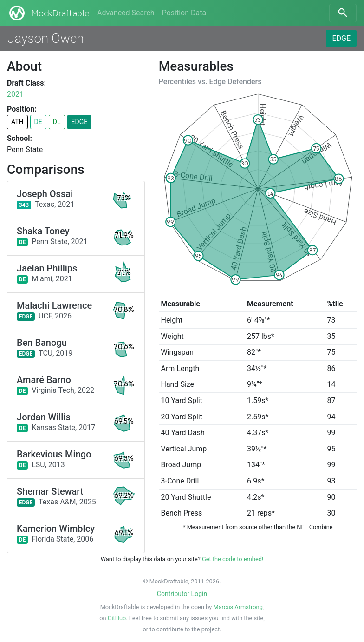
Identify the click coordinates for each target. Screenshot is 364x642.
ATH (17, 122)
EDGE (341, 38)
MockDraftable (49, 13)
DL (57, 122)
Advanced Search (126, 13)
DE (38, 122)
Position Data (184, 13)
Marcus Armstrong (238, 607)
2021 (15, 94)
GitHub (117, 618)
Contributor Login (182, 594)
